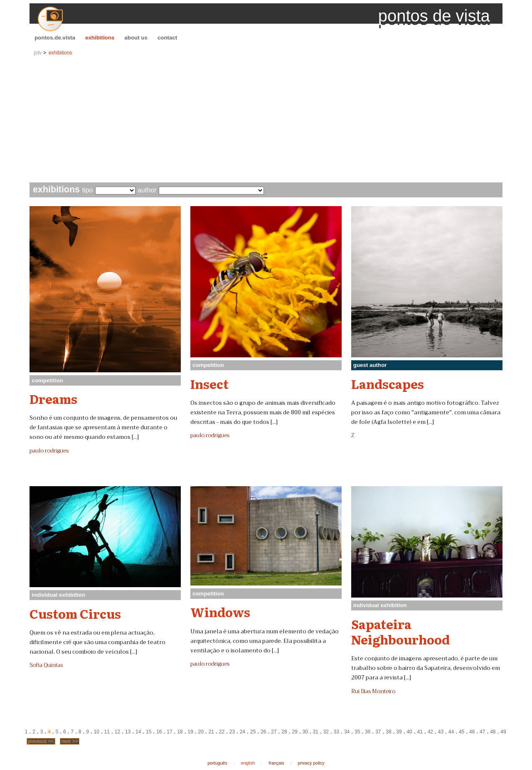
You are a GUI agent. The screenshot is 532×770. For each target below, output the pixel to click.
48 (493, 732)
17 (169, 732)
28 (284, 732)
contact (167, 38)
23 (232, 732)
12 (117, 732)
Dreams (53, 399)
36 (368, 732)
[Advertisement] (266, 120)
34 (347, 732)
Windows (220, 612)
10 (97, 732)
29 (294, 732)
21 (211, 732)
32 (326, 732)
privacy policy (311, 763)
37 (378, 732)
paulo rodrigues (49, 451)
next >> (69, 741)
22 (222, 732)
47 (482, 732)
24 (243, 732)
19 (190, 732)
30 (305, 732)
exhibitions (100, 38)
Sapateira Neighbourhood (400, 631)
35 (357, 732)
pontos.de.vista (55, 38)
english (248, 763)
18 (180, 732)
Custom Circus (75, 613)
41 (420, 732)
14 (138, 732)
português (217, 763)
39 (399, 732)
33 (336, 732)
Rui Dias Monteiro (373, 691)
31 (316, 732)
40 (409, 732)
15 (149, 732)
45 (462, 732)
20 (201, 732)
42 (430, 732)
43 (441, 732)
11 (107, 732)
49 (503, 732)
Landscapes (388, 384)
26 (263, 732)
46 (472, 732)
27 (274, 732)
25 (253, 732)
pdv (38, 53)
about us (136, 38)
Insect (209, 384)
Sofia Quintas (46, 665)
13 (128, 732)
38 (388, 732)
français (276, 763)
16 (159, 732)
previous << (41, 741)
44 (451, 732)
